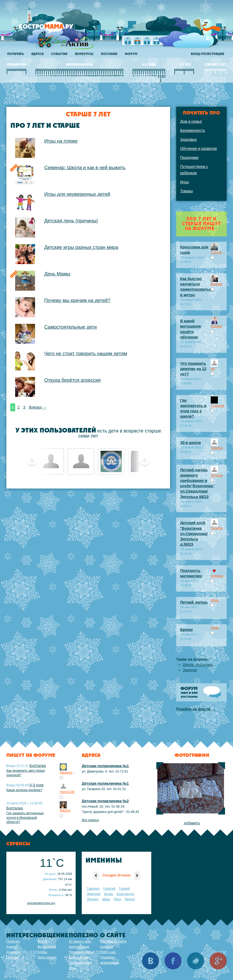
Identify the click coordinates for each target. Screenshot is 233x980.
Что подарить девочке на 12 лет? (193, 369)
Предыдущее (32, 461)
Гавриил (93, 889)
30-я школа (191, 443)
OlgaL (215, 600)
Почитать (16, 54)
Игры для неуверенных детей (77, 194)
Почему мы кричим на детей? (77, 300)
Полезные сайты (81, 952)
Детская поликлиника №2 (105, 801)
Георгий (109, 889)
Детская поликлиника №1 (105, 766)
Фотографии (47, 947)
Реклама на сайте (113, 941)
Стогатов (217, 406)
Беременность (193, 130)
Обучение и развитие (199, 149)
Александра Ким (219, 576)
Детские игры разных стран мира (81, 247)
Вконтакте (150, 961)
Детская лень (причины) (71, 221)
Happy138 (67, 792)
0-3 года (36, 785)
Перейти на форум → (196, 709)
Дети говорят (47, 957)
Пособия (109, 54)
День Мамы (57, 274)
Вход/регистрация (208, 54)
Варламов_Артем (219, 284)
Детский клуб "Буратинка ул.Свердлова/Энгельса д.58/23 (194, 534)
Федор (130, 899)
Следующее (144, 461)
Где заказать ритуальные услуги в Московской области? (25, 818)
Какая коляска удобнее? (24, 790)
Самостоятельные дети (71, 327)
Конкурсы (84, 54)
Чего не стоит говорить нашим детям (86, 354)
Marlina (65, 811)
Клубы (42, 952)
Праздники (189, 158)
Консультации (79, 947)
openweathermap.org (41, 903)
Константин (125, 894)
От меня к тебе (80, 941)
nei (213, 369)
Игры (185, 182)
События (59, 54)
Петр (117, 899)
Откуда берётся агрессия (73, 380)
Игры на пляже (61, 141)
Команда (107, 947)
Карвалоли (68, 773)
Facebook (173, 961)
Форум (131, 54)
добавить (192, 823)
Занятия (190, 670)
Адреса (37, 54)
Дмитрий (94, 894)
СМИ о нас (108, 952)
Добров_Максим (219, 326)
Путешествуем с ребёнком (194, 170)
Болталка (38, 766)
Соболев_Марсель (219, 252)
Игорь (109, 894)
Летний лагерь (194, 602)
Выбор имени (79, 957)
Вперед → (38, 407)
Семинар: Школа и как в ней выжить (85, 168)
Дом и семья (191, 121)
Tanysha (217, 448)
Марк (106, 899)
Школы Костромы (198, 665)
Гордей (124, 889)
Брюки (186, 630)
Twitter (196, 961)
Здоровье (189, 139)
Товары (187, 191)
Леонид (93, 899)
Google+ (218, 961)
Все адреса (90, 820)
